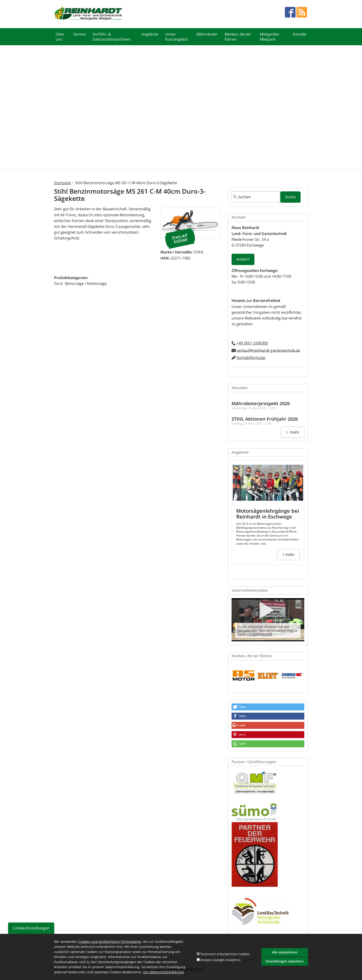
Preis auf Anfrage (180, 238)
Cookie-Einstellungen (31, 928)
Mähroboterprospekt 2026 (261, 403)
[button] (268, 706)
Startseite (62, 183)
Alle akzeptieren (285, 952)
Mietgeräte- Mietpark (270, 37)
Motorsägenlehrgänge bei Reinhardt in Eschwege (268, 513)
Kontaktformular (251, 357)
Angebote (150, 34)
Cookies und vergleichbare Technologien (110, 942)
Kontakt (300, 34)
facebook (290, 12)
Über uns (60, 37)
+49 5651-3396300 (252, 343)
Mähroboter (207, 34)
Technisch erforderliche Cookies (225, 954)
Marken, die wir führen (238, 37)
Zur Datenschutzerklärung (163, 972)
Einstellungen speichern (285, 961)
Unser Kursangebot (177, 37)
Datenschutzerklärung (255, 634)
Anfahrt (243, 259)
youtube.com (247, 630)
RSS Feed (302, 12)
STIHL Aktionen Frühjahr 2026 (265, 419)
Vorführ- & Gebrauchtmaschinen (112, 37)
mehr (294, 432)
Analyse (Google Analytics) (220, 960)
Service (79, 34)
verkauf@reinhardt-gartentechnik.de (268, 350)
